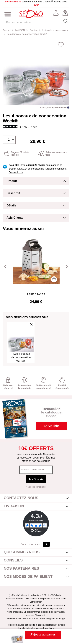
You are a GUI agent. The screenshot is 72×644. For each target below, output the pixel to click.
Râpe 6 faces (36, 294)
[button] (5, 267)
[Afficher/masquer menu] (8, 14)
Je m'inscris (36, 479)
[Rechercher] (32, 22)
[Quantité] (9, 140)
